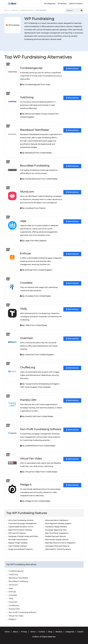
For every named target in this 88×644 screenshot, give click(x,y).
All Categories (50, 4)
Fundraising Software (27, 10)
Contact (42, 632)
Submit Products (76, 4)
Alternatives (72, 69)
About (15, 632)
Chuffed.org (28, 367)
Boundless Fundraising (35, 166)
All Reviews (62, 4)
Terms (33, 632)
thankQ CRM (28, 400)
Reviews (59, 632)
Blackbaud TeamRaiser (35, 130)
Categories (70, 632)
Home (6, 10)
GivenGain (27, 338)
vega (23, 221)
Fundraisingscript (31, 68)
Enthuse (25, 253)
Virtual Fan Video (31, 459)
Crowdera (26, 283)
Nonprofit (14, 10)
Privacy (24, 632)
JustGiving (27, 97)
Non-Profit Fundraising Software (41, 429)
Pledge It (26, 485)
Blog (50, 632)
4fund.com (27, 192)
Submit (80, 632)
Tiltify (23, 309)
